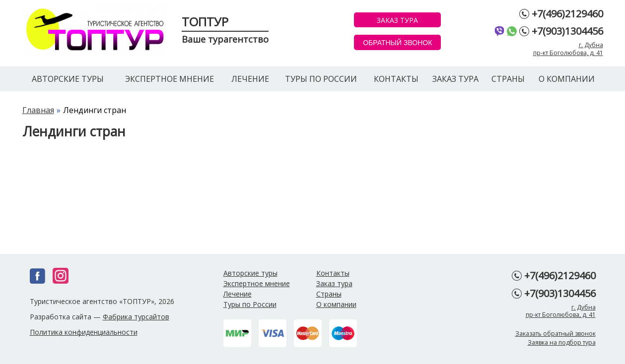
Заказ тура (455, 79)
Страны (508, 79)
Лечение (250, 79)
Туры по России (321, 79)
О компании (567, 79)
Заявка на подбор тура (562, 342)
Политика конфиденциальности (84, 332)
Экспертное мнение (170, 79)
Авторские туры (68, 79)
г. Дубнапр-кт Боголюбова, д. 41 (568, 49)
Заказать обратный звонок (556, 334)
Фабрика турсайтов (136, 317)
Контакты (396, 79)
